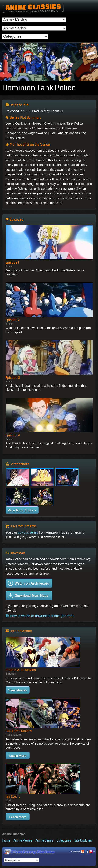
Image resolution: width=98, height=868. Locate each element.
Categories (64, 840)
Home (6, 840)
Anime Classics (33, 8)
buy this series (28, 532)
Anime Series (44, 840)
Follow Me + (83, 852)
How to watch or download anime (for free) (40, 616)
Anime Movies (23, 840)
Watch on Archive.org (29, 583)
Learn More (18, 756)
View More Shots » (22, 510)
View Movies (18, 690)
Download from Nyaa (28, 595)
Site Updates (83, 840)
